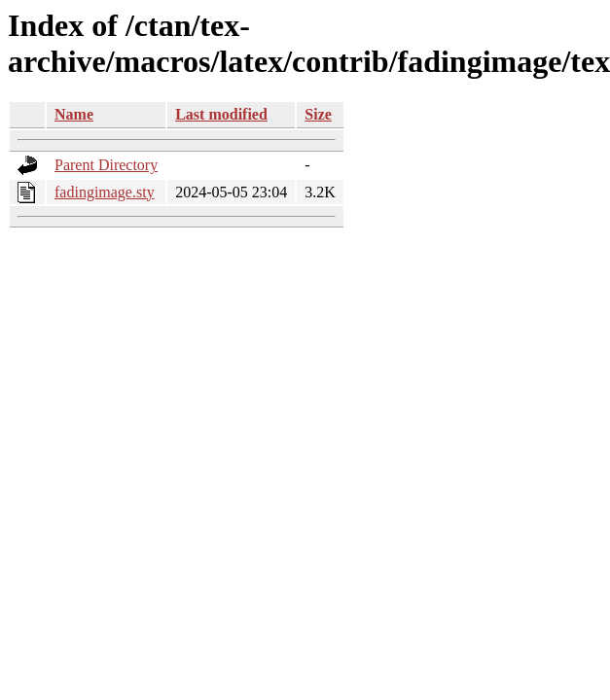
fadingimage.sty (105, 192)
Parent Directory (106, 165)
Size (318, 114)
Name (74, 114)
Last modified (221, 114)
